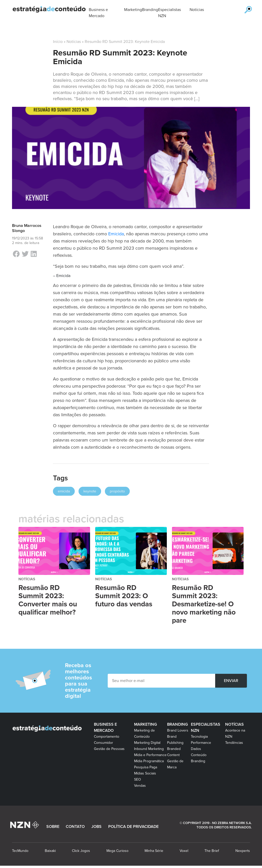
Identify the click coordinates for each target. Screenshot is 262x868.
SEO (138, 779)
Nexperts (243, 851)
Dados (196, 749)
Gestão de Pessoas (109, 749)
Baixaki (50, 851)
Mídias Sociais (145, 773)
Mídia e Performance (150, 755)
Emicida (116, 234)
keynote (90, 491)
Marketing (145, 724)
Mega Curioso (117, 851)
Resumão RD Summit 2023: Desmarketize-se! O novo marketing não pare (204, 604)
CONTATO (75, 827)
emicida (64, 491)
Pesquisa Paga (146, 767)
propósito (117, 491)
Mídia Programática (149, 761)
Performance (201, 743)
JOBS (96, 827)
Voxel (184, 851)
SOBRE (53, 827)
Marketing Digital (147, 743)
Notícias (74, 42)
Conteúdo (199, 755)
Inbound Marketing (149, 749)
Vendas (140, 786)
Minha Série (154, 851)
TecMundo (20, 851)
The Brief (212, 851)
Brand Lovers (178, 730)
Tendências (234, 743)
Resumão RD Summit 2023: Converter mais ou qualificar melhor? (48, 600)
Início (58, 42)
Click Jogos (81, 851)
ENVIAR (231, 681)
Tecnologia (199, 737)
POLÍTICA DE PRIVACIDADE (133, 827)
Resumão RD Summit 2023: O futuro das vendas (124, 596)
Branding (177, 724)
